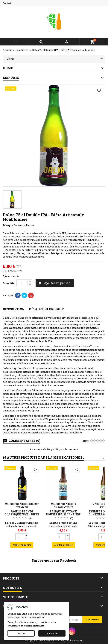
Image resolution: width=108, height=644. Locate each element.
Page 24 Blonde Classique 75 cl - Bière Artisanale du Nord (22, 514)
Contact (7, 3)
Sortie (21, 633)
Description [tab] (14, 309)
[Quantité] (22, 283)
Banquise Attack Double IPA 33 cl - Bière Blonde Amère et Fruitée (63, 516)
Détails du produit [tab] (46, 309)
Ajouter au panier (54, 283)
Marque (8, 225)
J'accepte (52, 633)
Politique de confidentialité (26, 626)
